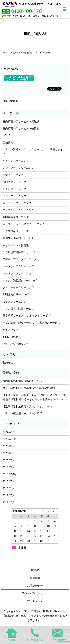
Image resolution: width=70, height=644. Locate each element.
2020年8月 (9, 453)
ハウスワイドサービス (16, 231)
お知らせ (8, 362)
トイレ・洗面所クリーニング (20, 280)
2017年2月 (9, 502)
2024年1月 (9, 432)
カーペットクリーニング (17, 203)
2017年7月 (9, 495)
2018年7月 (9, 481)
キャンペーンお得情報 (16, 245)
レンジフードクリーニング (18, 168)
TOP (5, 53)
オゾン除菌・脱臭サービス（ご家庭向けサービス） (33, 323)
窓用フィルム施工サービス (18, 238)
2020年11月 (10, 439)
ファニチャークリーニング (18, 210)
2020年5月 (9, 460)
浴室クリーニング (13, 175)
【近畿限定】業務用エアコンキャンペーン (27, 406)
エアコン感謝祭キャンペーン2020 (22, 413)
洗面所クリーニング (14, 182)
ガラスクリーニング (14, 302)
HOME (7, 135)
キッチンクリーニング (16, 161)
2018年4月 (9, 488)
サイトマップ (10, 330)
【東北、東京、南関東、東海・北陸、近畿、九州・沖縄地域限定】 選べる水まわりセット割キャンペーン (34, 397)
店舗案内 (8, 143)
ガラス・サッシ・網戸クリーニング (24, 224)
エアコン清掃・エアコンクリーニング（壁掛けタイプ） (33, 152)
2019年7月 (9, 467)
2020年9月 (9, 446)
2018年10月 (10, 474)
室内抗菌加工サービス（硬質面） (22, 128)
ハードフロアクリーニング (18, 266)
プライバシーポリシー (16, 344)
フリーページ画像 (23, 53)
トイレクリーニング (14, 189)
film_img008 (11, 101)
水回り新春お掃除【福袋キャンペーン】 (26, 381)
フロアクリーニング (14, 196)
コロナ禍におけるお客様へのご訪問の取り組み (30, 388)
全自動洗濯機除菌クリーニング (21, 252)
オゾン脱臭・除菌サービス (18, 309)
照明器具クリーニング (16, 217)
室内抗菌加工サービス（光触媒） (22, 121)
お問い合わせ (10, 337)
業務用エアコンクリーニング (20, 259)
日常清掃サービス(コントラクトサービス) (27, 316)
